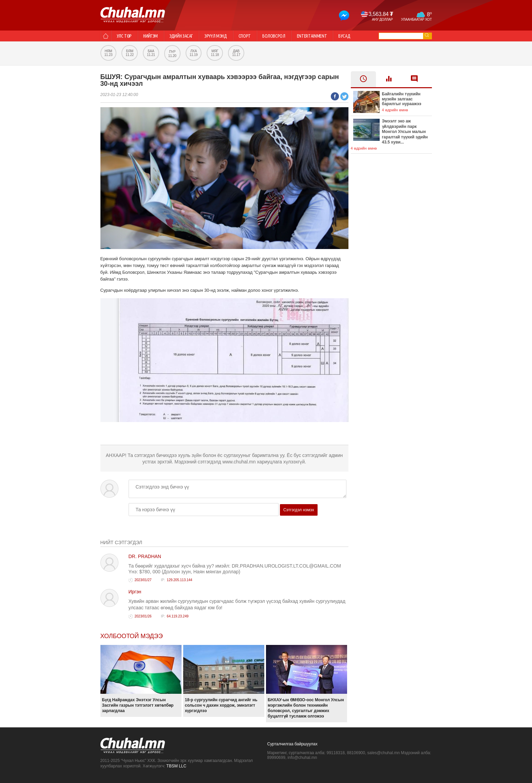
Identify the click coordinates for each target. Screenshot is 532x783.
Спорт (245, 36)
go (427, 35)
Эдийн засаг (181, 36)
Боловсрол (274, 36)
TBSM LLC (176, 766)
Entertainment (312, 36)
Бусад (344, 36)
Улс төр (124, 36)
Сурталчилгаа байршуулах (292, 744)
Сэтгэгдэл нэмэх (299, 510)
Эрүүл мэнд (216, 36)
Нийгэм (150, 36)
